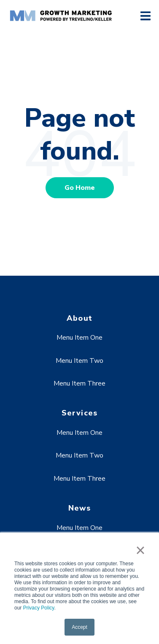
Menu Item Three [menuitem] (79, 383)
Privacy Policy (39, 608)
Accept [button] (79, 627)
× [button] (140, 550)
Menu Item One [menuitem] (79, 338)
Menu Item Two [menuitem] (79, 361)
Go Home (80, 188)
